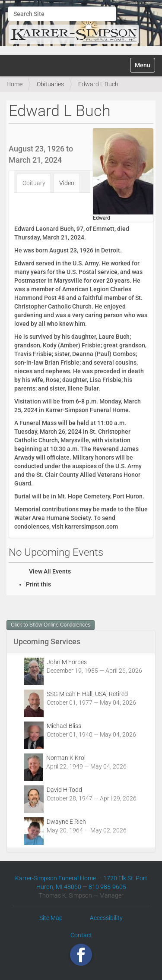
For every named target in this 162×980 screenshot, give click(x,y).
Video (67, 183)
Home (14, 84)
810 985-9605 (107, 887)
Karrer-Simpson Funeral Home (56, 878)
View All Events (50, 571)
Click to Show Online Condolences (51, 625)
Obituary (34, 183)
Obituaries (50, 84)
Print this (38, 584)
